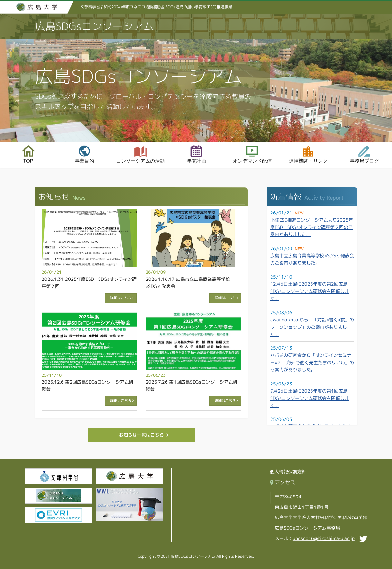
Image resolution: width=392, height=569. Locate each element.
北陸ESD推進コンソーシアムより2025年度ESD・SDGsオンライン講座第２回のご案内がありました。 (311, 227)
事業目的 (84, 161)
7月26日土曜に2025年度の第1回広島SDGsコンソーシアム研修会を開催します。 (309, 398)
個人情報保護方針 (288, 472)
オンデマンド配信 (252, 161)
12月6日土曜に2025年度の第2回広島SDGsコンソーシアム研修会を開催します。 (309, 291)
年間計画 (196, 161)
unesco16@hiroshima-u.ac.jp (324, 538)
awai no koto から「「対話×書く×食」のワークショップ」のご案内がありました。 (312, 327)
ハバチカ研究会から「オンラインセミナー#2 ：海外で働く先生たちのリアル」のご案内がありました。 (312, 363)
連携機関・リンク (308, 161)
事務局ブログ (364, 161)
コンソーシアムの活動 (140, 161)
